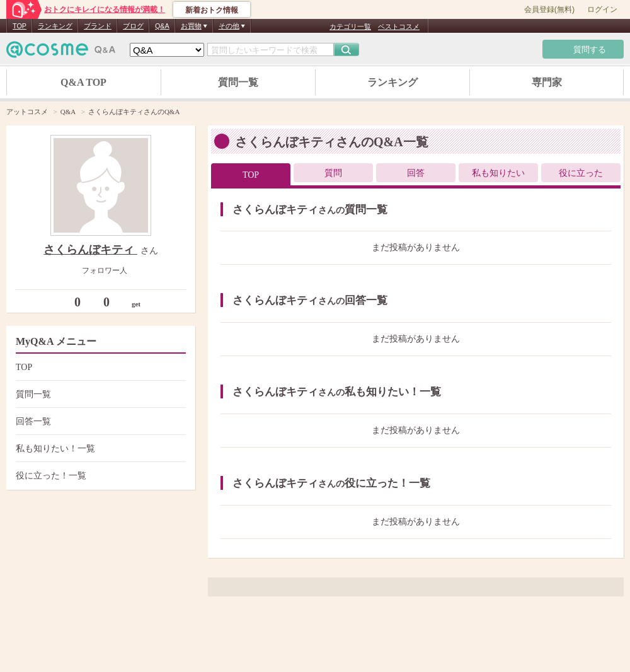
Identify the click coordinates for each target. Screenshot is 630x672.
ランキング (55, 26)
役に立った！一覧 (99, 476)
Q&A (162, 26)
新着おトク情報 (212, 10)
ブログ (133, 26)
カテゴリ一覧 (350, 26)
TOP (20, 26)
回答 (416, 173)
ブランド (98, 26)
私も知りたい (498, 173)
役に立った (581, 173)
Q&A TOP (83, 82)
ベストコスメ (399, 26)
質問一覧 (238, 82)
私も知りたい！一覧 (99, 449)
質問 (333, 173)
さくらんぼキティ (90, 250)
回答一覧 (99, 421)
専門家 (547, 82)
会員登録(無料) (549, 9)
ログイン (602, 9)
